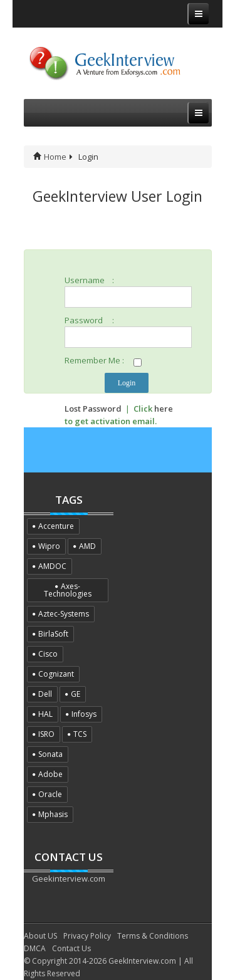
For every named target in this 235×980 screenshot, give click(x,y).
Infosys (84, 714)
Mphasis (53, 814)
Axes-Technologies (68, 590)
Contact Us (71, 948)
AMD (87, 546)
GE (76, 694)
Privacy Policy (87, 936)
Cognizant (56, 674)
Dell (45, 694)
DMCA (35, 948)
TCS (80, 734)
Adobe (50, 774)
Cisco (48, 654)
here (164, 409)
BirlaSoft (53, 634)
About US (40, 936)
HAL (45, 714)
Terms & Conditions (153, 936)
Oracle (50, 794)
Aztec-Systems (64, 614)
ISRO (46, 734)
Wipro (49, 546)
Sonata (50, 754)
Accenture (56, 526)
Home (50, 157)
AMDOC (52, 566)
